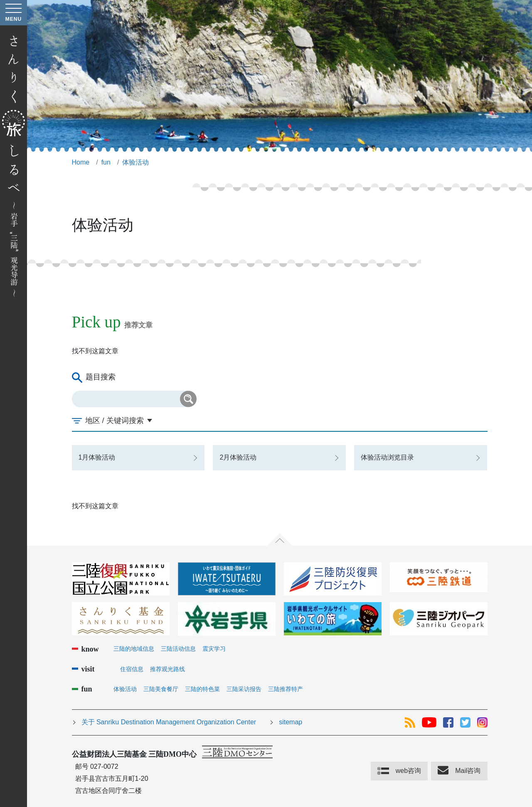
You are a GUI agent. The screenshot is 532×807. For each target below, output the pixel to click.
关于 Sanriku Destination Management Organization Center (169, 722)
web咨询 (408, 771)
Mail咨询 (468, 771)
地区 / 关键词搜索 (115, 421)
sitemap (291, 722)
